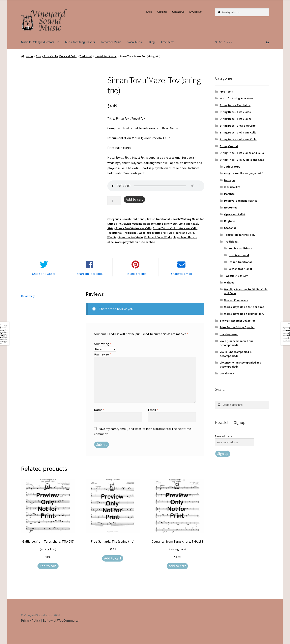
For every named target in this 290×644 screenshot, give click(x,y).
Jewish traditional (106, 56)
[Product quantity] (114, 201)
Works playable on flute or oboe (135, 242)
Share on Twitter (44, 274)
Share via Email (181, 274)
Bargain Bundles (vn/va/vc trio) (244, 173)
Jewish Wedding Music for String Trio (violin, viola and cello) (160, 224)
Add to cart (134, 199)
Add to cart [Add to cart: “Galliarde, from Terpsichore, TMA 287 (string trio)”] (48, 566)
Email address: (224, 436)
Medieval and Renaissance (241, 201)
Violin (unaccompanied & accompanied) (236, 354)
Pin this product (136, 274)
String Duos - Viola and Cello (238, 126)
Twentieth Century (236, 276)
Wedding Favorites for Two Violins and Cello (166, 233)
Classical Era (232, 187)
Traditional (86, 56)
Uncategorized (229, 334)
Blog (152, 42)
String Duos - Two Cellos (235, 105)
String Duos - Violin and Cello (238, 132)
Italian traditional (240, 262)
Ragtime (229, 221)
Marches (229, 194)
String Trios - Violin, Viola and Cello (56, 56)
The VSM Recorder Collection (238, 321)
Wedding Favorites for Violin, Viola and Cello (135, 237)
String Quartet (229, 146)
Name (99, 410)
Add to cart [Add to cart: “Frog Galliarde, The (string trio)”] (113, 559)
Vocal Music (135, 42)
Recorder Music (111, 42)
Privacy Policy (30, 621)
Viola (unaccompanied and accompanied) (237, 343)
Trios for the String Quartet (237, 327)
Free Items (168, 42)
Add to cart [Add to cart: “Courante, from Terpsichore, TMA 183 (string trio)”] (177, 566)
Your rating (103, 344)
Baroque (229, 180)
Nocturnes (231, 207)
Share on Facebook (90, 274)
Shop (149, 12)
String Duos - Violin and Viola (238, 139)
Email (153, 410)
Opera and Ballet (235, 214)
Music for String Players (80, 42)
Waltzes (229, 282)
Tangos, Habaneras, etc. (240, 235)
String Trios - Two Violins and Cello (129, 228)
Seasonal (230, 228)
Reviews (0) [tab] (29, 296)
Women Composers (236, 300)
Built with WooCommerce (61, 621)
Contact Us (178, 12)
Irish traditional (239, 255)
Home (29, 56)
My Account (196, 12)
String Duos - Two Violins (236, 119)
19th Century (232, 167)
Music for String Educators (37, 42)
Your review (103, 354)
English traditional (241, 248)
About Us (162, 12)
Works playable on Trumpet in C (244, 314)
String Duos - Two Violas (235, 112)
